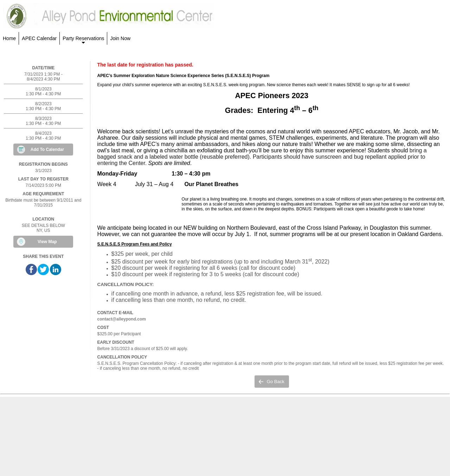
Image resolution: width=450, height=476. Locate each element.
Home (9, 38)
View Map (47, 242)
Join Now (120, 38)
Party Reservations (83, 40)
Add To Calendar (47, 150)
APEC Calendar (39, 38)
